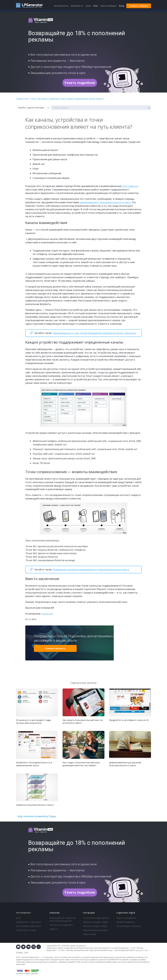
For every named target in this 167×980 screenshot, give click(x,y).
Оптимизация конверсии (129, 926)
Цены (88, 6)
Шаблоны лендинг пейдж (96, 922)
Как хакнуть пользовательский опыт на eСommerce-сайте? (83, 722)
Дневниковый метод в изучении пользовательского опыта (125, 764)
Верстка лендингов (126, 918)
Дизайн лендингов (126, 922)
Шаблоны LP (77, 6)
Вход (121, 6)
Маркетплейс (90, 934)
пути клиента (130, 186)
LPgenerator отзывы (26, 930)
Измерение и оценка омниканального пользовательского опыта (91, 570)
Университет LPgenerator (29, 922)
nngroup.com (47, 614)
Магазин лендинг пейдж (95, 926)
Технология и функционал (96, 918)
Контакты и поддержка (61, 925)
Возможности (61, 6)
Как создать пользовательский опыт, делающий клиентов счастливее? (81, 764)
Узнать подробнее (80, 83)
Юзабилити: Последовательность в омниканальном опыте (34, 764)
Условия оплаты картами (27, 974)
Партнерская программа (95, 930)
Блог (18, 918)
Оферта (53, 929)
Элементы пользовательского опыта (35, 805)
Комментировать (55, 648)
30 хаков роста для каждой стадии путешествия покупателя (33, 722)
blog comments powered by (37, 816)
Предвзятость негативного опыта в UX (129, 720)
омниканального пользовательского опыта (105, 202)
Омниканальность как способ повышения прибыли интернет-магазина (94, 333)
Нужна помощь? (108, 6)
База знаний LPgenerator (28, 926)
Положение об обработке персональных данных (63, 919)
